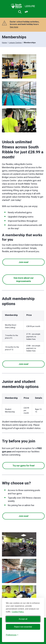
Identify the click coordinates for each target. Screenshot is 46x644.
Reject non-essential (23, 627)
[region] (23, 333)
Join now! (24, 262)
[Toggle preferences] (12, 635)
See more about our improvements (24, 280)
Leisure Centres (15, 43)
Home (4, 43)
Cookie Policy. (18, 612)
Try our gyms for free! (24, 466)
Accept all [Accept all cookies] (23, 619)
